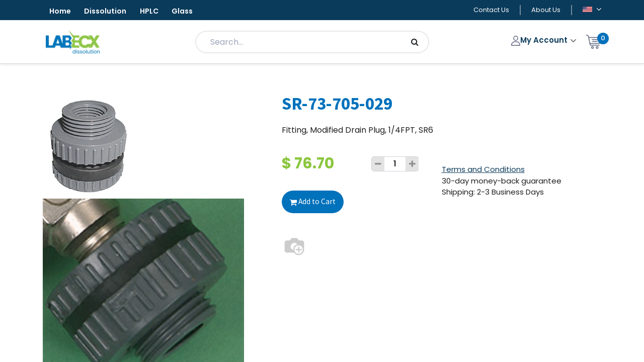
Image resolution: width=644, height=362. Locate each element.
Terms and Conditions (483, 171)
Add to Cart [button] (314, 203)
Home (63, 12)
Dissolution (114, 12)
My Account (541, 41)
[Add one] (412, 165)
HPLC (165, 12)
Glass (203, 12)
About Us (546, 11)
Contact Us (491, 11)
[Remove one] (378, 165)
